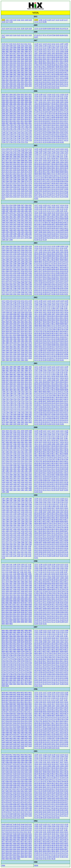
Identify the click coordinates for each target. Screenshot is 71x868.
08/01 (53, 63)
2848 (3, 114)
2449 (30, 219)
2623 (11, 172)
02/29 (36, 482)
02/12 (66, 82)
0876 (3, 634)
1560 (30, 452)
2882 (26, 104)
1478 (7, 473)
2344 (22, 250)
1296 (22, 521)
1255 (26, 531)
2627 (26, 170)
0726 (26, 669)
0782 (26, 655)
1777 (22, 395)
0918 (7, 618)
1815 (30, 386)
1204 (7, 544)
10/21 (40, 160)
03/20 (45, 78)
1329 (19, 514)
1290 (15, 523)
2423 (7, 226)
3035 (15, 63)
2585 (3, 181)
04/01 (45, 129)
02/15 (40, 136)
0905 (26, 620)
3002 (19, 71)
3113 (22, 44)
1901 (7, 367)
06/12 (49, 117)
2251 (11, 273)
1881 (22, 371)
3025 (22, 65)
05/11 (53, 71)
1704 (26, 413)
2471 (7, 215)
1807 (30, 388)
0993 (26, 599)
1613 (11, 440)
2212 (7, 283)
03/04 (53, 236)
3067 (15, 55)
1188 (7, 548)
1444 (15, 480)
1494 (7, 469)
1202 (15, 544)
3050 (19, 59)
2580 (22, 181)
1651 (19, 431)
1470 (7, 475)
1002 (22, 597)
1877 (7, 372)
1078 (7, 580)
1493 (11, 469)
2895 (7, 102)
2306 (15, 260)
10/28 (53, 158)
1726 (3, 409)
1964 (7, 347)
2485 (15, 211)
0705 (15, 674)
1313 (19, 518)
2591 (11, 179)
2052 (7, 326)
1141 (11, 564)
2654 (15, 164)
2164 (7, 294)
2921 (30, 94)
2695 (11, 155)
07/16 (53, 264)
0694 (26, 676)
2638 (15, 168)
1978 (15, 343)
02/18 (36, 193)
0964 (15, 606)
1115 (18, 570)
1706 (19, 413)
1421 (11, 486)
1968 (22, 345)
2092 (7, 316)
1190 (30, 546)
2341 (3, 252)
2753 (30, 135)
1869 (7, 374)
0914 (22, 618)
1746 (19, 403)
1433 (26, 482)
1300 (7, 521)
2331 (11, 254)
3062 (3, 57)
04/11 (49, 74)
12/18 (36, 44)
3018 (19, 67)
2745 (30, 136)
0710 (26, 672)
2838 (11, 115)
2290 (15, 264)
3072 (26, 53)
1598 (7, 444)
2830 (11, 117)
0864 (19, 636)
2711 (11, 151)
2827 (22, 117)
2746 (26, 136)
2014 (30, 333)
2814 (11, 121)
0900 (15, 622)
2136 (22, 305)
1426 (22, 484)
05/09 (62, 71)
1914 (15, 358)
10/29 (36, 50)
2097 (19, 314)
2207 (26, 283)
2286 (30, 264)
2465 (30, 215)
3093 (7, 50)
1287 (26, 523)
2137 (19, 305)
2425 (30, 224)
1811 (15, 388)
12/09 (40, 207)
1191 (26, 546)
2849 (30, 112)
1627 (19, 436)
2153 (19, 301)
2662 (15, 162)
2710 (15, 151)
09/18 (58, 55)
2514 (30, 197)
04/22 (62, 183)
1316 (7, 518)
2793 (30, 125)
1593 (26, 444)
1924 (7, 356)
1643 (19, 433)
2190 (30, 286)
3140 (26, 20)
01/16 (53, 292)
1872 (26, 372)
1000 (30, 597)
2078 (30, 318)
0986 (22, 601)
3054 (3, 59)
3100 (11, 48)
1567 (3, 452)
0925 (11, 616)
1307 (11, 520)
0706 (11, 674)
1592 (30, 444)
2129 (19, 307)
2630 (15, 170)
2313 (19, 258)
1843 (15, 380)
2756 (19, 135)
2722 (26, 142)
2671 (11, 160)
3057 (22, 57)
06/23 (58, 65)
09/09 (53, 57)
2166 (30, 292)
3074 (19, 53)
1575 (3, 450)
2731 (22, 140)
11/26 (40, 209)
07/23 (66, 262)
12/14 (45, 44)
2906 (26, 98)
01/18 (53, 140)
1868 (11, 374)
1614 (7, 440)
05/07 (66, 273)
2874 (26, 106)
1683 (15, 418)
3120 (30, 35)
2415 (7, 228)
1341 (3, 512)
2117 (3, 310)
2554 (30, 187)
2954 (19, 82)
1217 (19, 541)
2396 (19, 232)
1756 (11, 401)
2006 (30, 335)
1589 (11, 446)
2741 (15, 138)
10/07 (36, 53)
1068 (15, 582)
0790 (26, 653)
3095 (30, 48)
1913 (19, 358)
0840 (19, 642)
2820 (19, 119)
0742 (26, 665)
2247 (26, 273)
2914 (26, 96)
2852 (19, 112)
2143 (26, 303)
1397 (3, 499)
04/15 (45, 185)
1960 (22, 347)
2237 (3, 277)
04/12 (45, 74)
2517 (19, 197)
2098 (15, 314)
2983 (30, 74)
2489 (30, 209)
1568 (30, 450)
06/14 (40, 67)
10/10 (58, 51)
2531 (26, 193)
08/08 (62, 172)
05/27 (36, 226)
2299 (11, 262)
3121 (26, 35)
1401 (26, 490)
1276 (7, 527)
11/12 (45, 48)
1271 (26, 527)
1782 (3, 395)
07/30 (58, 174)
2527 (11, 195)
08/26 (45, 258)
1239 (26, 535)
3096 (26, 48)
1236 (7, 537)
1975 (26, 343)
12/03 (40, 46)
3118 (3, 44)
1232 (22, 537)
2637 (19, 168)
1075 (19, 580)
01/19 (62, 86)
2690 (30, 155)
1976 (22, 343)
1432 (30, 482)
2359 (26, 246)
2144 (22, 303)
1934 (30, 352)
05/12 (62, 121)
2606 (15, 176)
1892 (11, 369)
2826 (26, 117)
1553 (26, 454)
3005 (7, 71)
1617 (26, 438)
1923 (11, 356)
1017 (26, 593)
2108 (7, 312)
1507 (18, 465)
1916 (7, 358)
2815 (7, 121)
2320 (22, 256)
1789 (7, 393)
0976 (30, 603)
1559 (3, 454)
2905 (30, 98)
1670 (3, 422)
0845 (30, 640)
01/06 (45, 22)
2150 (30, 301)
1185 (18, 548)
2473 (30, 213)
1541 (11, 457)
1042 (22, 587)
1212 (7, 542)
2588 (22, 179)
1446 (7, 480)
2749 (15, 136)
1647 (3, 433)
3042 (19, 61)
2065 (19, 322)
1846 (3, 380)
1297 (19, 521)
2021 (3, 333)
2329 (19, 254)
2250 (15, 273)
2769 (30, 131)
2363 (11, 246)
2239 (26, 275)
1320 (22, 516)
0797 (30, 651)
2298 (15, 262)
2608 (7, 176)
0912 (30, 618)
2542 (15, 191)
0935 (3, 614)
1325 (3, 516)
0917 (11, 618)
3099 (15, 48)
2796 (19, 125)
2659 (26, 162)
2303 (26, 260)
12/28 (40, 94)
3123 (19, 35)
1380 (7, 502)
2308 (7, 260)
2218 (15, 281)
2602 (30, 176)
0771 (7, 659)
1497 (26, 467)
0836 (3, 644)
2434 (26, 222)
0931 (19, 614)
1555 (19, 454)
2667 (26, 160)
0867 (7, 636)
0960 (30, 606)
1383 (26, 500)
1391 (26, 499)
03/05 (53, 29)
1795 (15, 392)
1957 (3, 349)
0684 (3, 680)
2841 (30, 114)
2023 (26, 331)
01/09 (49, 142)
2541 (19, 191)
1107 (18, 572)
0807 (22, 649)
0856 (19, 638)
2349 (3, 250)
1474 (22, 473)
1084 (15, 578)
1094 (7, 576)
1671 (30, 420)
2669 (19, 160)
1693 (7, 416)
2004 (7, 337)
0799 (22, 651)
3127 (3, 35)
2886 (11, 104)
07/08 (49, 178)
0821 (30, 646)
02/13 (49, 136)
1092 (15, 576)
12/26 (49, 94)
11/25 (45, 209)
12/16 (45, 151)
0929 (26, 614)
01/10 (45, 142)
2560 (7, 187)
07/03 (53, 114)
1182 (30, 548)
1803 (15, 390)
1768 (26, 397)
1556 (15, 454)
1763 (15, 399)
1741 (7, 405)
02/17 (66, 135)
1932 (7, 354)
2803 (22, 123)
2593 (3, 179)
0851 (7, 640)
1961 (19, 347)
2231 (26, 277)
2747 (22, 136)
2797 (15, 125)
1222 (30, 539)
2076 (7, 320)
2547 (26, 189)
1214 (30, 541)
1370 (15, 504)
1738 (19, 405)
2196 (7, 286)
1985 (19, 341)
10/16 (40, 51)
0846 (26, 640)
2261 (3, 271)
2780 (19, 129)
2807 (7, 123)
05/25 (53, 69)
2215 (26, 281)
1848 (26, 378)
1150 (11, 556)
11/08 (66, 98)
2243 (11, 275)
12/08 (36, 153)
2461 (15, 217)
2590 (15, 179)
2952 (26, 82)
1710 (3, 413)
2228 (7, 279)
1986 (15, 341)
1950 (30, 349)
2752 (3, 136)
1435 (19, 482)
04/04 (66, 74)
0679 (22, 680)
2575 (11, 183)
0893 (11, 624)
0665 (15, 684)
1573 (11, 450)
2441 (30, 221)
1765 (7, 399)
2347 (11, 250)
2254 (30, 271)
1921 (19, 356)
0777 (15, 657)
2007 (26, 335)
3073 (22, 53)
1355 (11, 508)
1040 (30, 587)
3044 (11, 61)
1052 (15, 585)
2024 (22, 331)
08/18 (62, 170)
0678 (26, 680)
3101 (7, 48)
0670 (26, 682)
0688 (19, 678)
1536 (30, 457)
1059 (19, 584)
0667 (7, 684)
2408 (3, 230)
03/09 (45, 29)
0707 (7, 674)
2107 (11, 312)
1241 (19, 535)
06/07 (53, 67)
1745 (22, 403)
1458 (22, 477)
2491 (22, 209)
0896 (30, 622)
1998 (30, 337)
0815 (22, 648)
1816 (26, 386)
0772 (3, 659)
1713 (22, 411)
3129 (26, 29)
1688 (26, 416)
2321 (19, 256)
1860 (11, 376)
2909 (15, 98)
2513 (3, 199)
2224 (22, 279)
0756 (3, 663)
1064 (30, 582)
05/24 (58, 69)
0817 (15, 648)
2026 (15, 331)
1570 (22, 450)
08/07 (36, 63)
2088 (22, 316)
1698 (19, 414)
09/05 (45, 168)
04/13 (45, 127)
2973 (7, 78)
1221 (3, 541)
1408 (30, 488)
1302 (30, 520)
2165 (3, 294)
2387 (22, 234)
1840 (26, 380)
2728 (3, 142)
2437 (15, 222)
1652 (15, 431)
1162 (26, 552)
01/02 (53, 88)
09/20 (49, 55)
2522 (30, 195)
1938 (15, 352)
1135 (3, 566)
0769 (15, 659)
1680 (26, 418)
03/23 (66, 76)
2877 (15, 106)
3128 (30, 29)
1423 (3, 486)
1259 (11, 531)
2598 (15, 178)
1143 (3, 564)
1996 (7, 339)
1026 (22, 591)
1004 (15, 597)
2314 (15, 258)
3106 (18, 46)
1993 (19, 339)
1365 (3, 506)
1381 (3, 502)
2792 (3, 127)
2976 (26, 76)
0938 (22, 612)
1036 (15, 589)
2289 (19, 264)
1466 (22, 475)
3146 (3, 20)
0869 (30, 634)
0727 (22, 669)
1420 (15, 486)
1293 (3, 523)
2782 (11, 129)
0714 (11, 672)
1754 (19, 401)
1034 (22, 589)
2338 (15, 252)
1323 (11, 516)
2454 (11, 219)
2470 (11, 215)
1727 (30, 407)
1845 (7, 380)
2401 (30, 230)
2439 (7, 222)
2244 (7, 275)
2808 (3, 123)
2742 (11, 138)
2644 (22, 166)
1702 (3, 414)
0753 (15, 663)
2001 (19, 337)
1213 (3, 542)
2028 (7, 331)
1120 (30, 568)
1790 (3, 393)
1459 (19, 477)
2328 (22, 254)
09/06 (66, 57)
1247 (26, 533)
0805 (30, 649)
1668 (11, 422)
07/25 (40, 112)
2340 (7, 252)
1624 (30, 436)
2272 (22, 267)
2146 (15, 303)
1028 (15, 591)
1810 (18, 388)
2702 (15, 153)
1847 (30, 378)
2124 (7, 308)
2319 (26, 256)
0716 (3, 672)
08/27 (36, 170)
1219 (11, 541)
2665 (3, 162)
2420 (19, 226)
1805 (7, 390)
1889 (22, 369)
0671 (22, 682)
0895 (3, 624)
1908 (7, 360)
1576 (30, 448)
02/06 (36, 138)
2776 (3, 131)
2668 (22, 160)
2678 (15, 158)
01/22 (58, 86)
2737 (30, 138)
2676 (22, 158)
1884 (11, 371)
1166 (11, 552)
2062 (30, 322)
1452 (15, 478)
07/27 (66, 63)
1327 (26, 514)
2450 (26, 219)
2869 (15, 108)
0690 (11, 678)
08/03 (40, 174)
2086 (30, 316)
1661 (7, 424)
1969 (19, 345)
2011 (11, 335)
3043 (15, 61)
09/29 (40, 164)
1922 (15, 356)
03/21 (40, 78)
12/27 (45, 94)
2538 (30, 191)
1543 (3, 457)
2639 (11, 168)
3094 (3, 50)
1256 (22, 531)
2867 (22, 108)
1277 (3, 527)
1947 (11, 350)
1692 (11, 416)
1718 (3, 411)
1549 (11, 456)
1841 (22, 380)
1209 (18, 542)
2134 (30, 305)
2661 (19, 162)
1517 (11, 463)
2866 (26, 108)
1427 (19, 484)
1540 (15, 457)
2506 (26, 205)
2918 (11, 96)
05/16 (53, 121)
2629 (19, 170)
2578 (30, 181)
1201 (19, 544)
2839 (7, 115)
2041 (19, 328)
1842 (19, 380)
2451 (22, 219)
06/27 (36, 115)
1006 (7, 597)
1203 (11, 544)
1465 (26, 475)
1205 (3, 544)
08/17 (45, 61)
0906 (22, 620)
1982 (30, 341)
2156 (7, 301)
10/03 (45, 53)
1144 (3, 558)
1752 (26, 401)
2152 (22, 301)
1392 (22, 499)
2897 (30, 100)
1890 (19, 369)
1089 (26, 576)
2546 (30, 189)
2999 (30, 71)
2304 (22, 260)
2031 (26, 329)
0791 (22, 653)
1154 (26, 554)
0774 (26, 657)
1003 (19, 597)
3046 (3, 61)
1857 (22, 376)
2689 (3, 157)
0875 (7, 634)
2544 (7, 191)
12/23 (58, 149)
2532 (22, 193)
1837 (7, 382)
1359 (26, 506)
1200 (22, 544)
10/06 (53, 162)
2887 (7, 104)
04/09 (62, 230)
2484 (19, 211)
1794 (19, 392)
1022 (7, 593)
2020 (7, 333)
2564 (22, 185)
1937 (19, 352)
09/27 (62, 53)
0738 (11, 667)
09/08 (58, 57)
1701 (7, 414)
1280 (22, 525)
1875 (15, 372)
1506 (22, 465)
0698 (11, 676)
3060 (11, 57)
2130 (15, 307)
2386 (26, 234)
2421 (15, 226)
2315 (11, 258)
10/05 (62, 102)
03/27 (58, 76)
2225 (19, 279)
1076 (15, 580)
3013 (7, 69)
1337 (19, 512)
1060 (15, 584)
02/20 (53, 82)
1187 (11, 548)
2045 (3, 328)
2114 (14, 310)
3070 (3, 55)
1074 (22, 580)
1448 (30, 478)
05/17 (40, 71)
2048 (22, 326)
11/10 (49, 157)
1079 (3, 580)
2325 (3, 256)
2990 (3, 74)
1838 (3, 382)
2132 (7, 307)
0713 (15, 672)
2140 (7, 305)
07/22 (36, 176)
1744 (26, 403)
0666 (11, 684)
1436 (15, 482)
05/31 (36, 69)
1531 (19, 459)
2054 (30, 324)
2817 (30, 119)
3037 (7, 63)
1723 (15, 409)
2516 (22, 197)
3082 (19, 51)
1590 (7, 446)
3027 (15, 65)
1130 (22, 566)
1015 (3, 595)
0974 (7, 605)
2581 (19, 181)
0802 (11, 651)
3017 (22, 67)
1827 (15, 384)
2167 (26, 292)
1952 (22, 349)
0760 (19, 661)
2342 (30, 250)
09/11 (45, 57)
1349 (3, 510)
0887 (22, 630)
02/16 (62, 82)
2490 (26, 209)
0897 (26, 622)
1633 (26, 435)
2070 (30, 320)
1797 (7, 392)
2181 (3, 290)
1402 (22, 490)
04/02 (40, 76)
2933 (7, 88)
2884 (19, 104)
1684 (11, 418)
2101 (3, 314)
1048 (30, 585)
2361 (19, 246)
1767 (30, 397)
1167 (7, 552)
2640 (7, 168)
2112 (22, 310)
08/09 (66, 61)
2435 (22, 222)
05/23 (62, 69)
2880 (3, 106)
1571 (19, 450)
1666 (19, 422)
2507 (22, 205)
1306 (15, 520)
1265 (19, 529)
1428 (15, 484)
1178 (14, 550)
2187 (11, 288)
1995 (11, 339)
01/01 (58, 88)
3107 (15, 46)
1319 (26, 516)
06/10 (53, 179)
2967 (30, 78)
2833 (30, 115)
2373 (15, 238)
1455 (3, 478)
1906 (15, 360)
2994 (19, 72)
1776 (26, 395)
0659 (7, 686)
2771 (22, 131)
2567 (11, 185)
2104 (22, 312)
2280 (22, 265)
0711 (22, 672)
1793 (22, 392)
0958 (7, 608)
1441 (26, 480)
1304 (22, 520)
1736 (26, 405)
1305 (19, 520)
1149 (14, 556)
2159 (26, 294)
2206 (30, 283)
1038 (7, 589)
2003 (11, 337)
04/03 (40, 129)
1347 (11, 510)
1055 (3, 585)
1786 (19, 393)
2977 (22, 76)
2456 (3, 219)
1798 (3, 392)
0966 (7, 606)
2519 (11, 197)
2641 (3, 168)
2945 (22, 84)
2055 (26, 324)
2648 (7, 166)
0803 (7, 651)
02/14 (45, 136)
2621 (19, 172)
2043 (11, 328)
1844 (11, 380)
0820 (3, 648)
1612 (15, 440)
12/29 (36, 94)
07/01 (40, 461)
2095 (26, 314)
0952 (30, 608)
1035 (19, 589)
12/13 (49, 44)
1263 (26, 529)
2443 (22, 221)
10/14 (62, 160)
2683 (26, 157)
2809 (30, 121)
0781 (30, 655)
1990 (30, 339)
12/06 (40, 20)
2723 (22, 142)
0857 (15, 638)
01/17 (66, 86)
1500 (15, 467)
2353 (19, 248)
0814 (26, 648)
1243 (11, 535)
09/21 (45, 55)
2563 (26, 185)
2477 (15, 213)
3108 (11, 46)
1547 (19, 456)
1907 (11, 360)
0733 (30, 667)
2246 (30, 273)
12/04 (36, 46)
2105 (19, 312)
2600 (7, 178)
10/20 (62, 100)
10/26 (40, 50)
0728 (19, 669)
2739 (22, 138)
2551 (11, 189)
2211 (11, 283)
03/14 (36, 133)
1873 (22, 372)
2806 (11, 123)
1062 (7, 584)
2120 (22, 308)
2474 (26, 213)
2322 (15, 256)
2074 (15, 320)
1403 (19, 490)
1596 (15, 444)
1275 (11, 527)
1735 (30, 405)
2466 (26, 215)
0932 (15, 614)
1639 (3, 435)
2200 (22, 285)
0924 (15, 616)
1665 (22, 422)
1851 (15, 378)
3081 (22, 51)
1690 (19, 416)
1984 (22, 341)
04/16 (36, 74)
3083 (15, 51)
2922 (26, 94)
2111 (26, 310)
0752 (19, 663)
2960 (26, 80)
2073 (19, 320)
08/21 (36, 61)
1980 (7, 343)
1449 (26, 478)
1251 (11, 533)
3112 (26, 44)
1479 (3, 473)
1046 (7, 587)
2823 (7, 119)
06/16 (36, 67)
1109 (11, 572)
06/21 (62, 65)
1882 (19, 371)
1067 (19, 582)
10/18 (66, 50)
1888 (26, 369)
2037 (3, 329)
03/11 (66, 283)
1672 (26, 420)
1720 (26, 409)
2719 (11, 149)
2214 (30, 281)
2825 (30, 117)
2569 (3, 185)
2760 (3, 135)
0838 (26, 642)
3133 (11, 29)
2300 (7, 262)
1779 (15, 395)
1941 (3, 352)
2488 (3, 211)
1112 (29, 570)
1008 (30, 595)
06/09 (53, 117)
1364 (7, 506)
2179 (11, 290)
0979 (19, 603)
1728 (26, 407)
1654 (7, 431)
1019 (19, 593)
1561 (26, 452)
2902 (11, 100)
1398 (7, 492)
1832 (26, 382)
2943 (30, 84)
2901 (15, 100)
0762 (11, 661)
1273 (19, 527)
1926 (30, 354)
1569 (26, 450)
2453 (15, 219)
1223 (26, 539)
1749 (7, 403)
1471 (3, 475)
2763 (22, 133)
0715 (7, 672)
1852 (11, 378)
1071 (3, 582)
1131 (18, 566)
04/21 (58, 125)
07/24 (45, 112)
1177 (18, 550)
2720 (7, 149)
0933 (11, 614)
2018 (15, 333)
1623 (3, 438)
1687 (30, 416)
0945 (26, 610)
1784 (26, 393)
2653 (19, 164)
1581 (11, 448)
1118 (7, 570)
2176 (22, 290)
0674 (11, 682)
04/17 (66, 72)
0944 (30, 610)
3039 (30, 61)
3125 (11, 35)
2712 (7, 151)
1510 (7, 465)
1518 (7, 463)
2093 (3, 316)
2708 (22, 151)
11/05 (61, 48)
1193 (18, 546)
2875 (22, 106)
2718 (15, 149)
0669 (30, 682)
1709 (7, 413)
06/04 (66, 67)
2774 (11, 131)
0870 (26, 634)
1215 (26, 541)
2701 (19, 153)
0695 (22, 676)
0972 (15, 605)
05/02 (40, 72)
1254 (30, 531)
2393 (30, 232)
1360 (22, 506)
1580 (15, 448)
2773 (15, 131)
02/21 (49, 82)
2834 (26, 115)
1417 (26, 486)
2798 (11, 125)
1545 (26, 456)
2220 (7, 281)
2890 (26, 102)
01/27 (53, 195)
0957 (11, 608)
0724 (3, 671)
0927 (3, 616)
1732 (11, 407)
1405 (11, 490)
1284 (7, 525)
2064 (22, 322)
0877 (30, 632)
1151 (7, 556)
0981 (11, 603)
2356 (7, 248)
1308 (7, 520)
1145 (30, 556)
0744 (19, 665)
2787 (22, 127)
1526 (7, 461)
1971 (11, 345)
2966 (3, 80)
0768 (19, 659)
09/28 (58, 53)
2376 (3, 238)
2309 (3, 260)
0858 (11, 638)
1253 (3, 533)
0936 (30, 612)
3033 (22, 63)
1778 (19, 395)
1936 (22, 352)
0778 (11, 657)
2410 (26, 228)
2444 (19, 221)
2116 (7, 310)
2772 (19, 131)
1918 (30, 356)
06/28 (49, 65)
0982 (7, 603)
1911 (26, 358)
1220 (7, 541)
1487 (3, 471)
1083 (19, 578)
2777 (30, 129)
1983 (26, 341)
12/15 (40, 96)
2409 (30, 228)
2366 (11, 240)
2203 (11, 285)
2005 (3, 337)
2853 (15, 112)
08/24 (58, 59)
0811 (7, 649)
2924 (19, 94)
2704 (7, 153)
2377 (30, 236)
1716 (11, 411)
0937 (26, 612)
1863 (30, 374)
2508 (18, 205)
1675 (15, 420)
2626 (30, 170)
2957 (7, 82)
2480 (3, 213)
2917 (15, 96)
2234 (15, 277)
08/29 (53, 59)
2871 (7, 108)
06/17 (58, 267)
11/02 (40, 100)
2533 (19, 193)
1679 (30, 418)
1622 (7, 438)
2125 (3, 308)
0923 (19, 616)
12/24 (58, 301)
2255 (26, 271)
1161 (30, 552)
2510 (11, 205)
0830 (26, 644)
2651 (26, 164)
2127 (26, 307)
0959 (3, 608)
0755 (7, 663)
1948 (7, 350)
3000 (26, 71)
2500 (19, 207)
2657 (3, 164)
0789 (30, 653)
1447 (3, 480)
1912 (22, 358)
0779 (7, 657)
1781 (7, 395)
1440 (30, 480)
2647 (11, 166)
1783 (30, 393)
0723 (7, 671)
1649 (26, 431)
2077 (3, 320)
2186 (15, 288)
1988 (7, 341)
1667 (15, 422)
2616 (7, 174)
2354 (15, 248)
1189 (3, 548)
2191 (26, 286)
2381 (15, 236)
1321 (19, 516)
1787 (15, 393)
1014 (7, 595)
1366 (30, 504)
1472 (30, 473)
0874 (11, 634)
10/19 (62, 50)
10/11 (53, 51)
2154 (15, 301)
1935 (26, 352)
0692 (3, 678)
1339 (11, 512)
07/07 (45, 114)
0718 (26, 671)
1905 (19, 360)
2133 (3, 307)
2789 (15, 127)
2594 (30, 178)
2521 (3, 197)
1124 (14, 568)
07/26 (36, 112)
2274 (15, 267)
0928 (30, 614)
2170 (15, 292)
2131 (11, 307)
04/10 (53, 74)
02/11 (53, 193)
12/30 (36, 149)
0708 (3, 674)
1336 (22, 512)
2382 (11, 236)
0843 (7, 642)
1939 (11, 352)
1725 (7, 409)
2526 (15, 195)
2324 (7, 256)
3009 (22, 69)
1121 (26, 568)
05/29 (45, 69)
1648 (30, 431)
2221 (3, 281)
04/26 (49, 72)
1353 (19, 508)
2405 (15, 230)
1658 (19, 424)
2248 (22, 273)
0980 (15, 603)
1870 (3, 374)
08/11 (49, 172)
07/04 (53, 35)
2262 (30, 269)
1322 (15, 516)
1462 (7, 477)
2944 (26, 84)
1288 (22, 523)
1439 (3, 482)
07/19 (53, 112)
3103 (30, 46)
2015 (26, 333)
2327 (26, 254)
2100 (7, 314)
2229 (3, 279)
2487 (7, 211)
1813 (7, 388)
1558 (7, 454)
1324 (7, 516)
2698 (30, 153)
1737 (22, 405)
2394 (26, 232)
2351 (26, 248)
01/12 (36, 142)
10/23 (53, 50)
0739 (7, 667)
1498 (22, 467)
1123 (18, 568)
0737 (15, 667)
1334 (30, 512)
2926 (11, 94)
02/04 (62, 35)
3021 (7, 67)
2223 (26, 279)
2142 (30, 303)
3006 (3, 71)
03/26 (62, 76)
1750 (3, 403)
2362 (15, 246)
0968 (30, 605)
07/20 (49, 112)
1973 (3, 345)
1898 (19, 367)
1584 (30, 446)
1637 (11, 435)
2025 (19, 331)
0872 (19, 634)
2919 (7, 96)
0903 (3, 622)
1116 (14, 570)
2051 (11, 326)
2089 (19, 316)
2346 (15, 250)
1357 (3, 508)
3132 (15, 29)
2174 (30, 290)
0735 (22, 667)
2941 (7, 86)
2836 (19, 115)
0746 (11, 665)
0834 (11, 644)
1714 (19, 411)
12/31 (36, 301)
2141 (3, 305)
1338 (15, 512)
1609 (26, 440)
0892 (3, 630)
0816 (19, 648)
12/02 (62, 153)
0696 (19, 676)
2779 (22, 129)
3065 (22, 55)
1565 (11, 452)
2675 (26, 158)
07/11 (45, 35)
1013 (11, 595)
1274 (15, 527)
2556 (22, 187)
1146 (26, 556)
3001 (22, 71)
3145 (7, 20)
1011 (19, 595)
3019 (15, 67)
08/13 (58, 61)
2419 (22, 226)
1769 (22, 397)
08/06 (40, 63)
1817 (22, 386)
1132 (14, 566)
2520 (7, 197)
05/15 (58, 121)
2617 (3, 174)
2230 (30, 277)
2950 (3, 84)
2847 (7, 114)
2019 (11, 333)
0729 (15, 669)
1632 (30, 435)
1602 (22, 442)
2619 (26, 172)
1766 (3, 399)
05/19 (40, 121)
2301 (3, 262)
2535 (11, 193)
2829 (15, 117)
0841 (15, 642)
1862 (3, 376)
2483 (22, 211)
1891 (15, 369)
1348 (7, 510)
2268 (7, 269)
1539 (19, 457)
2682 (30, 157)
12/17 (40, 44)
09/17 (62, 55)
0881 (15, 632)
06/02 (66, 117)
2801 (30, 123)
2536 (7, 193)
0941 (11, 612)
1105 (26, 572)
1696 (26, 414)
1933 (3, 354)
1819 (15, 386)
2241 (19, 275)
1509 (11, 465)
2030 (30, 329)
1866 (19, 374)
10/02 (49, 53)
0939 (19, 612)
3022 (3, 67)
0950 (7, 610)
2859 (22, 110)
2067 (11, 322)
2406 (11, 230)
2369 (30, 238)
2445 (15, 221)
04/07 (62, 127)
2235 (11, 277)
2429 (15, 224)
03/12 (62, 78)
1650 (22, 431)
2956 (11, 82)
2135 (26, 305)
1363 (11, 506)
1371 (11, 504)
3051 (15, 59)
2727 (7, 142)
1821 (7, 386)
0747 (7, 665)
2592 (7, 179)
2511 (7, 205)
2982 (3, 76)
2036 (7, 329)
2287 (26, 264)
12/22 (62, 149)
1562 (22, 452)
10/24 (49, 50)
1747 (15, 403)
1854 (3, 378)
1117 (11, 570)
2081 (19, 318)
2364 (7, 246)
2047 (26, 326)
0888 (19, 630)
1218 (15, 541)
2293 (3, 264)
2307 (11, 260)
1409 (26, 488)
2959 (30, 80)
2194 (15, 286)
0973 (11, 605)
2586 (30, 179)
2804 (19, 123)
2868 (19, 108)
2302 (30, 260)
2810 (26, 121)
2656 (7, 164)
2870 (11, 108)
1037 (11, 589)
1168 (3, 552)
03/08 (36, 80)
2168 (22, 292)
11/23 (57, 20)
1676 (11, 420)
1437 (11, 482)
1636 (15, 435)
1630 (7, 436)
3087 (30, 50)
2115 (11, 310)
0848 (19, 640)
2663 (11, 162)
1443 (19, 480)
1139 (18, 564)
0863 (22, 636)
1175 (26, 550)
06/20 (66, 65)
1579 (19, 448)
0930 (22, 614)
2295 (26, 262)
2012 (7, 335)
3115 (14, 44)
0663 (22, 684)
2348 (7, 250)
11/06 (36, 100)
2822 (11, 119)
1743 (30, 403)
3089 (22, 50)
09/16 (40, 166)
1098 (22, 574)
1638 (7, 435)
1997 (3, 339)
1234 (15, 537)
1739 (15, 405)
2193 (19, 286)
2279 (26, 265)
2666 (30, 160)
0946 (22, 610)
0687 (22, 678)
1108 (14, 572)
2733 (15, 140)
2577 (3, 183)
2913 (30, 96)
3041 (22, 61)
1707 (15, 413)
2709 (18, 151)
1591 (3, 446)
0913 (26, 618)
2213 (3, 283)
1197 (3, 546)
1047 (3, 587)
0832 (19, 644)
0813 (30, 648)
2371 (22, 238)
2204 (7, 285)
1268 (7, 529)
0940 (15, 612)
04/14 (40, 74)
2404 (19, 230)
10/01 (53, 53)
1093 (11, 576)
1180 (7, 550)
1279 (26, 525)
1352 (22, 508)
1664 (26, 422)
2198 (30, 285)
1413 (11, 488)
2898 (26, 100)
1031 (3, 591)
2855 (7, 112)
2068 (7, 322)
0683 (7, 680)
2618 (30, 172)
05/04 (53, 123)
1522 (22, 461)
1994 (15, 339)
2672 (7, 160)
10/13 (66, 160)
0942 (7, 612)
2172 (7, 292)
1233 (19, 537)
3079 (30, 51)
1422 (7, 486)
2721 (3, 149)
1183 (26, 548)
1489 (26, 469)
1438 (7, 482)
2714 (30, 149)
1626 (22, 436)
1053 (11, 585)
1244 (7, 535)
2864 (3, 110)
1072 (30, 580)
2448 (3, 221)
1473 (26, 473)
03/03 (58, 35)
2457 (30, 217)
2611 (26, 174)
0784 (19, 655)
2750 (11, 136)
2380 (19, 236)
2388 (19, 234)
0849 (15, 640)
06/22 (49, 115)
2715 (26, 149)
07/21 (40, 176)
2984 (26, 74)
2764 (19, 133)
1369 (19, 504)
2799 (7, 125)
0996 (15, 599)
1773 (7, 397)
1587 (19, 446)
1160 (3, 554)
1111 (3, 572)
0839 (22, 642)
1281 (19, 525)
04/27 (40, 125)
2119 (26, 308)
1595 (19, 444)
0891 (7, 630)
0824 (19, 646)
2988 (11, 74)
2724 (19, 142)
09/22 (62, 104)
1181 (3, 550)
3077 (7, 53)
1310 (30, 518)
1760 (26, 399)
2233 (19, 277)
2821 (15, 119)
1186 (14, 548)
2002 (15, 337)
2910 (11, 98)
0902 (7, 622)
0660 (3, 686)
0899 (19, 622)
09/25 (36, 55)
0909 (11, 620)
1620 (15, 438)
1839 (30, 380)
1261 (3, 531)
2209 (18, 283)
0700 (3, 676)
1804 (11, 390)
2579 (26, 181)
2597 (19, 178)
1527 (3, 461)
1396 (7, 499)
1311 (26, 518)
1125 (11, 568)
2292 (7, 264)
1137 (26, 564)
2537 (3, 193)
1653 (11, 431)
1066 (22, 582)
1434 (22, 482)
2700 (22, 153)
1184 (22, 548)
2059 (11, 324)
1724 (11, 409)
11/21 (40, 98)
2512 (3, 205)
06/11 (45, 67)
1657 (22, 424)
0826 (11, 646)
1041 (26, 587)
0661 (30, 684)
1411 (19, 488)
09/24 (40, 55)
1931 (11, 354)
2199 (26, 285)
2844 (19, 114)
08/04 (49, 63)
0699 (7, 676)
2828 (19, 117)
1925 (3, 356)
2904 (3, 100)
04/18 (62, 72)
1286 (30, 523)
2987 (15, 74)
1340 (7, 512)
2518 (15, 197)
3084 (11, 51)
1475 (19, 473)
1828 (11, 384)
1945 (19, 350)
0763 (7, 661)
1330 (15, 514)
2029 (3, 331)
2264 (22, 269)
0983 (3, 603)
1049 (26, 585)
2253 (3, 273)
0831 (22, 644)
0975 (3, 605)
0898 (22, 622)
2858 (26, 110)
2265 (19, 269)
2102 (30, 312)
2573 (19, 183)
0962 (22, 606)
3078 (3, 53)
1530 (22, 459)
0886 (26, 630)
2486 (11, 211)
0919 (3, 618)
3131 (19, 29)
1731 (15, 407)
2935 (30, 86)
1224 (22, 539)
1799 (30, 390)
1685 (7, 418)
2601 (3, 178)
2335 (26, 252)
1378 (15, 502)
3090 (19, 50)
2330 (15, 254)
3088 (26, 50)
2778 (26, 129)
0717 (30, 671)
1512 (30, 463)
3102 (3, 48)
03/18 (40, 189)
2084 (7, 318)
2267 (11, 269)
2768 (3, 133)
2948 (11, 84)
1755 (15, 401)
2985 (22, 74)
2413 (15, 228)
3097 (22, 48)
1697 (22, 414)
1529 (26, 459)
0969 (26, 605)
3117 (7, 44)
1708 (11, 413)
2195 (11, 286)
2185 (19, 288)
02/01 (66, 35)
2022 (30, 331)
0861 (30, 636)
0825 (15, 646)
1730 (19, 407)
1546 (22, 456)
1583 (3, 448)
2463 (7, 217)
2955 (15, 82)
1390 (30, 499)
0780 (3, 657)
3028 (11, 65)
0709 (30, 672)
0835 (7, 644)
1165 (14, 552)
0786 (11, 655)
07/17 (40, 35)
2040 (22, 328)
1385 (19, 500)
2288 (22, 264)
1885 (7, 371)
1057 (26, 584)
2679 (11, 158)
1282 (15, 525)
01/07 (36, 37)
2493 (15, 209)
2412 (19, 228)
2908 (18, 98)
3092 (11, 50)
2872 (3, 108)
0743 (22, 665)
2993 (22, 72)
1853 (7, 378)
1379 (11, 502)
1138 (22, 564)
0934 (7, 614)
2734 (11, 140)
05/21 (66, 69)
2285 (3, 265)
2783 (7, 129)
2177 (19, 290)
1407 (3, 490)
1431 (3, 484)
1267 (11, 529)
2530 (30, 193)
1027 (19, 591)
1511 (3, 465)
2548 (22, 189)
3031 (30, 63)
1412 (15, 488)
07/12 (36, 114)
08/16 (53, 61)
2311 (26, 258)
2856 (3, 112)
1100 (14, 574)
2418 (26, 226)
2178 (15, 290)
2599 (11, 178)
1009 (26, 595)
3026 (19, 65)
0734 (26, 667)
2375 (7, 238)
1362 (15, 506)
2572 (22, 183)
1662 (3, 424)
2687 (11, 157)
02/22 (53, 135)
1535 (3, 459)
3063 (30, 55)
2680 (7, 158)
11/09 (49, 48)
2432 (3, 224)
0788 (3, 655)
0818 (11, 648)
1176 (22, 550)
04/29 (49, 228)
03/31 (49, 129)
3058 (19, 57)
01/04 (45, 88)
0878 (26, 632)
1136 (30, 564)
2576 (7, 183)
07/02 (45, 65)
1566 (7, 452)
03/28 (53, 76)
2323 (11, 256)
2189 (3, 288)
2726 (11, 142)
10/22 (58, 50)
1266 (15, 529)
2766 (11, 133)
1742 (3, 405)
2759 (7, 135)
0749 (30, 663)
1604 (15, 442)
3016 (26, 67)
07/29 (49, 262)
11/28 (49, 20)
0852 (3, 640)
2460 (19, 217)
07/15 (62, 176)
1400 (30, 490)
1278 (30, 525)
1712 (26, 411)
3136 (11, 22)
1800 (26, 390)
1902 (3, 367)
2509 (15, 205)
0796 (3, 653)
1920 (22, 356)
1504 (30, 465)
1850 (19, 378)
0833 (15, 644)
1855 (30, 376)
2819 (22, 119)
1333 (3, 514)
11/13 (40, 48)
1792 (26, 392)
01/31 (66, 84)
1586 (22, 446)
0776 (19, 657)
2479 (7, 213)
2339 (11, 252)
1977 (19, 343)
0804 (3, 651)
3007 (30, 69)
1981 (3, 343)
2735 (7, 140)
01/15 (58, 292)
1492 (15, 469)
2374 (11, 238)
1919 (26, 356)
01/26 (45, 86)
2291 (11, 264)
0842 (11, 642)
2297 (19, 262)
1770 (19, 397)
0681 (15, 680)
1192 (22, 546)
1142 (7, 564)
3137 (7, 22)
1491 (19, 469)
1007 (3, 597)
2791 (7, 127)
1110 (7, 572)
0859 (7, 638)
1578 (22, 448)
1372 (7, 504)
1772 (11, 397)
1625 (26, 436)
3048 (26, 59)
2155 (11, 301)
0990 (7, 601)
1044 (15, 587)
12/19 (66, 94)
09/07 (62, 57)
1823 (30, 384)
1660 (11, 424)
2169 (19, 292)
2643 (26, 166)
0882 (11, 632)
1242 (15, 535)
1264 (22, 529)
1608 (30, 440)
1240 (22, 535)
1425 (26, 484)
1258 (15, 531)
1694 (3, 416)
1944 (22, 350)
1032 (30, 589)
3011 (15, 69)
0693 (30, 676)
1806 (3, 390)
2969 (22, 78)
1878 (3, 372)
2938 (19, 86)
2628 (22, 170)
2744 (3, 138)
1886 (3, 371)
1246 (30, 533)
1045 (11, 587)
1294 (30, 521)
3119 (3, 37)
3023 (30, 65)
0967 (3, 606)
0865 (15, 636)
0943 (3, 612)
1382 (30, 500)
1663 (30, 422)
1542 (7, 457)
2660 (22, 162)
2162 (15, 294)
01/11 (36, 88)
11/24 (66, 96)
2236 (7, 277)
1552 (30, 454)
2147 (11, 303)
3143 (15, 20)
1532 (15, 459)
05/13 (40, 181)
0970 (22, 605)
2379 (22, 236)
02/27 (66, 80)
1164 (18, 552)
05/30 (40, 69)
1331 (11, 514)
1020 (15, 593)
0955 (19, 608)
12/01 (45, 96)
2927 (7, 94)
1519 (3, 463)
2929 (22, 88)
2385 (30, 234)
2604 (22, 176)
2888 (3, 104)
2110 (29, 310)
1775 (30, 395)
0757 (30, 661)
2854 (11, 112)
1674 (19, 420)
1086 (7, 578)
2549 (19, 189)
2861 (15, 110)
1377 (19, 502)
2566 (15, 185)
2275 (11, 267)
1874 (19, 372)
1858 (19, 376)
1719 (30, 409)
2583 (11, 181)
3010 (18, 69)
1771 (15, 397)
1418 (22, 486)
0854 (26, 638)
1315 (11, 518)
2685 (19, 157)
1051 (19, 585)
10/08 (66, 51)
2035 (11, 329)
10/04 (40, 53)
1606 (7, 442)
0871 (22, 634)
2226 (15, 279)
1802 (19, 390)
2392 (3, 234)
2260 (7, 271)
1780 (11, 395)
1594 (22, 444)
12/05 (66, 44)
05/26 (53, 119)
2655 (11, 164)
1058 (22, 584)
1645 (11, 433)
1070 (7, 582)
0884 (3, 632)
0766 (26, 659)
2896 (3, 102)
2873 (30, 106)
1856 (26, 376)
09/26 (66, 53)
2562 (30, 185)
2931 (15, 88)
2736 (3, 140)
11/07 (57, 48)
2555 (26, 187)
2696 (7, 155)
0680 (19, 680)
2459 (22, 217)
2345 (19, 250)
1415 (3, 488)
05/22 (36, 121)
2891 (22, 102)
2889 (30, 102)
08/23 (66, 59)
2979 (15, 76)
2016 (22, 333)
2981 (7, 76)
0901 (11, 622)
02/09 (36, 84)
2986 (19, 74)
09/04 (36, 59)
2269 (3, 269)
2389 (15, 234)
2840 (3, 115)
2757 (15, 135)
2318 (30, 256)
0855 (22, 638)
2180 (7, 290)
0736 (19, 667)
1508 (15, 465)
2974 (3, 78)
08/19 (58, 170)
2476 (19, 213)
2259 (11, 271)
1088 (30, 576)
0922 (22, 616)
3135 (3, 29)
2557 (19, 187)
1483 (19, 471)
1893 (7, 369)
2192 (22, 286)
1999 (26, 337)
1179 (11, 550)
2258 (15, 271)
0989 (11, 601)
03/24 (36, 131)
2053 (3, 326)
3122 (22, 35)
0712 (19, 672)
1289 (19, 523)
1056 (30, 584)
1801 (22, 390)
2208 (22, 283)
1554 (22, 454)
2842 (26, 114)
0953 (26, 608)
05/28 (49, 69)
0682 (11, 680)
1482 (22, 471)
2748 (19, 136)
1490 (22, 469)
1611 (19, 440)
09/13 (36, 57)
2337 (19, 252)
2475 (22, 213)
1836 (11, 382)
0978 (22, 603)
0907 (18, 620)
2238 (30, 275)
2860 (19, 110)
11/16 (36, 22)
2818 (26, 119)
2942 (3, 86)
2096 (22, 314)
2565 (19, 185)
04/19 (66, 125)
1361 (19, 506)
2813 (15, 121)
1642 (22, 433)
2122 (15, 308)
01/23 (53, 86)
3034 (19, 63)
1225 (19, 539)
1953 (19, 349)
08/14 (45, 324)
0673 (15, 682)
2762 (26, 133)
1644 (15, 433)
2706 (30, 151)
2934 (3, 88)
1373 (3, 504)
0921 (26, 616)
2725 (15, 142)
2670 (15, 160)
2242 (15, 275)
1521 (26, 461)
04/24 (53, 125)
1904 (22, 360)
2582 (15, 181)
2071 (26, 320)
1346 (15, 510)
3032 (26, 63)
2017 (19, 333)
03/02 (53, 80)
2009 (18, 335)
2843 (22, 114)
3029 (7, 65)
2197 (3, 286)
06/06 (58, 67)
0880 (19, 632)
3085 (7, 51)
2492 (19, 209)
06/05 (62, 67)
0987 (19, 601)
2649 (3, 166)
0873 (15, 634)
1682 (19, 418)
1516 (15, 463)
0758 (26, 661)
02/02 (58, 84)
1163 (22, 552)
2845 (15, 114)
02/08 (40, 84)
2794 (26, 125)
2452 (19, 219)
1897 (22, 367)
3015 (30, 67)
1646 (7, 433)
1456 (30, 477)
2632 (7, 170)
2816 (3, 121)
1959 (26, 347)
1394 (15, 499)
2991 (30, 72)
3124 (15, 35)
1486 (7, 471)
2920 (3, 96)
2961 (22, 80)
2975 (30, 76)
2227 (11, 279)
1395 (11, 499)
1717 (7, 411)
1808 (26, 388)
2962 (19, 80)
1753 (22, 401)
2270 (30, 267)
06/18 (66, 115)
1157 (14, 554)
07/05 (40, 65)
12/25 (53, 94)
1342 (30, 510)
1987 (11, 341)
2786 (26, 127)
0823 (22, 646)
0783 (22, 655)
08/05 (45, 63)
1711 (30, 411)
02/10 (53, 136)
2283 (11, 265)
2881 (30, 104)
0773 (30, 657)
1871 (30, 372)
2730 (26, 140)
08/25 (62, 59)
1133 (11, 566)
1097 (26, 574)
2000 (22, 337)
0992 (30, 599)
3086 (3, 51)
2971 (15, 78)
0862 (26, 636)
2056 (22, 324)
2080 (22, 318)
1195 (11, 546)
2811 (22, 121)
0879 (22, 632)
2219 (11, 281)
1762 (19, 399)
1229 (3, 539)
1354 (15, 508)
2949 (7, 84)
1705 (22, 413)
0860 (3, 638)
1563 (19, 452)
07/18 (36, 35)
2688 (7, 157)
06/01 (36, 119)
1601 (26, 442)
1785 (22, 393)
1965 (3, 347)
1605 (11, 442)
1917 (3, 358)
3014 (3, 69)
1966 (30, 345)
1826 (19, 384)
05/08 (66, 71)
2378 (26, 236)
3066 (19, 55)
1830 (3, 384)
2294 (30, 262)
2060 (7, 324)
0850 (11, 640)
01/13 (66, 140)
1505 (26, 465)
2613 (19, 174)
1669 (7, 422)
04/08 (66, 185)
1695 (30, 414)
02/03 (40, 138)
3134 (7, 29)
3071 (30, 53)
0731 (7, 669)
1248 (22, 533)
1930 (15, 354)
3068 (11, 55)
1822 (3, 386)
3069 (7, 55)
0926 (7, 616)
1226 (15, 539)
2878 (11, 106)
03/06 (49, 29)
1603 (19, 442)
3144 (11, 20)
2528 (7, 195)
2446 (11, 221)
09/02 (40, 59)
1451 (19, 478)
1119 (3, 570)
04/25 (49, 125)
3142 (19, 20)
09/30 (40, 104)
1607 (3, 442)
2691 (26, 155)
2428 (19, 224)
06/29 (62, 114)
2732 (19, 140)
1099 (18, 574)
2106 (15, 312)
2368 (3, 240)
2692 (22, 155)
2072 (22, 320)
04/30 (45, 72)
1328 (22, 514)
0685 (30, 678)
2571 (26, 183)
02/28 (62, 80)
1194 (14, 546)
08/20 (40, 61)
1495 (3, 469)
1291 (11, 523)
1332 (7, 514)
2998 (3, 72)
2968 (26, 78)
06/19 (62, 115)
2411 (22, 228)
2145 (19, 303)
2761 (30, 133)
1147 (22, 556)
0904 (30, 620)
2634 (30, 168)
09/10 (49, 57)
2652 (22, 164)
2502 (11, 207)
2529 (3, 195)
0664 (19, 684)
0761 (15, 661)
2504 (3, 207)
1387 (11, 500)
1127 (3, 568)
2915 (22, 96)
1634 (22, 435)
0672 (19, 682)
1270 (30, 527)
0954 (22, 608)
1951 (26, 349)
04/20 (58, 72)
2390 (11, 234)
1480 (30, 471)
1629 (11, 436)
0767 (22, 659)
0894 (7, 624)
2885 (15, 104)
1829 (7, 384)
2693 (19, 155)
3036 (11, 63)
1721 (22, 409)
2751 (7, 136)
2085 (3, 318)
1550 (7, 456)
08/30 (49, 108)
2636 (22, 168)
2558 (15, 187)
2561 (3, 187)
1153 (30, 554)
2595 (26, 178)
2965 (7, 80)
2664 (7, 162)
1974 (30, 343)
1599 (3, 444)
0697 (15, 676)
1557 (11, 454)
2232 (22, 277)
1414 (7, 488)
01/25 (49, 86)
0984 (30, 601)
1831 (30, 382)
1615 (3, 440)
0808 (18, 649)
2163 (11, 294)
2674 (30, 158)
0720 (19, 671)
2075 (11, 320)
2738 (26, 138)
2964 (11, 80)
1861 (7, 376)
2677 (19, 158)
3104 (26, 46)
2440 (3, 222)
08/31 (49, 59)
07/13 (40, 222)
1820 (11, 386)
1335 (26, 512)
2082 (15, 318)
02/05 (53, 84)
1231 (26, 537)
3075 (15, 53)
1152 (3, 556)
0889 (15, 630)
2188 (7, 288)
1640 (30, 433)
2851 (22, 112)
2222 (30, 279)
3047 (30, 59)
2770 (26, 131)
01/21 (36, 197)
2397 (15, 232)
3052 (11, 59)
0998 (7, 599)
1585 (26, 446)
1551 (3, 456)
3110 (3, 46)
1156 (18, 554)
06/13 (45, 117)
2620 (22, 172)
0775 (22, 657)
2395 (22, 232)
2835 (22, 115)
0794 (11, 653)
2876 (19, 106)
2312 (22, 258)
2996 (11, 72)
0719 (22, 671)
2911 (7, 98)
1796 (11, 392)
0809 (15, 649)
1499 (19, 467)
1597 (11, 444)
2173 (3, 292)
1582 (7, 448)
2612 (22, 174)
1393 (19, 499)
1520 (30, 461)
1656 (26, 424)
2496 (3, 209)
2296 (22, 262)
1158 (11, 554)
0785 (15, 655)
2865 (30, 108)
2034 (15, 329)
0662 (26, 684)
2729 (30, 140)
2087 (26, 316)
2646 (15, 166)
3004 (11, 71)
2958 (3, 82)
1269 (3, 529)
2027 (11, 331)
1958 (30, 347)
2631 (11, 170)
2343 (26, 250)
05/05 (49, 123)
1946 (15, 350)
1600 (30, 442)
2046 (30, 326)
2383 (7, 236)
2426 (26, 224)
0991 (3, 601)
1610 (22, 440)
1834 (19, 382)
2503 (7, 207)
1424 (30, 484)
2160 (22, 294)
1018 (22, 593)
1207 (26, 542)
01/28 (49, 195)
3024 (26, 65)
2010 (15, 335)
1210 (15, 542)
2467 (22, 215)
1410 (22, 488)
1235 (11, 537)
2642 (30, 166)
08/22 (53, 322)
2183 (26, 288)
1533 (11, 459)
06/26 (53, 65)
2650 (30, 164)
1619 (19, 438)
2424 (3, 226)
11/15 (40, 22)
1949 (3, 350)
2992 (26, 72)
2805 (15, 123)
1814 (3, 388)
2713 (3, 151)
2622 (15, 172)
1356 (7, 508)
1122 (22, 568)
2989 (7, 74)
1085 (11, 578)
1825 (22, 384)
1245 (3, 535)
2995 (15, 72)
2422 (11, 226)
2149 (3, 303)
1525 (11, 461)
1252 (7, 533)
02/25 (49, 191)
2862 (11, 110)
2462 (11, 217)
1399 (3, 492)
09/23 (58, 164)
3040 (26, 61)
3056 (26, 57)
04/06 (58, 74)
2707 (26, 151)
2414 (11, 228)
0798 (26, 651)
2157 (3, 301)
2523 (26, 195)
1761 (22, 399)
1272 (22, 527)
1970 (15, 345)
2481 (30, 211)
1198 (30, 544)
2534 (15, 193)
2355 (11, 248)
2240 (22, 275)
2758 (11, 135)
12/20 (62, 94)
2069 (3, 322)
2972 (11, 78)
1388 (7, 500)
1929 (19, 354)
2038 (30, 328)
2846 (11, 114)
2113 (18, 310)
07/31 (58, 63)
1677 (7, 420)
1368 (22, 504)
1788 (11, 393)
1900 (11, 367)
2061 (3, 324)
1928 (22, 354)
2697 (3, 155)
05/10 (58, 71)
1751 (30, 401)
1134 (7, 566)
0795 (7, 653)
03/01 (58, 29)
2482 (26, 211)
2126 (30, 307)
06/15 (36, 117)
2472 (3, 215)
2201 (19, 285)
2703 (11, 153)
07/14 (66, 112)
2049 (19, 326)
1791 (30, 392)
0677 (30, 680)
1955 (11, 349)
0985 (26, 601)
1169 (30, 550)
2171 (11, 292)
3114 (18, 44)
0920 (30, 616)
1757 (7, 401)
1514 (22, 463)
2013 (3, 335)
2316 (7, 258)
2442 (26, 221)
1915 (11, 358)
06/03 (58, 335)
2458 (26, 217)
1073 (26, 580)
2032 (22, 329)
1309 (3, 520)
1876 (11, 372)
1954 (15, 349)
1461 (11, 477)
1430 (7, 484)
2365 (3, 246)
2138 (15, 305)
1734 (3, 407)
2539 (26, 191)
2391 (7, 234)
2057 (19, 324)
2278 (30, 265)
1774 (3, 397)
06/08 (49, 67)
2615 (11, 174)
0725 (30, 669)
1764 (11, 399)
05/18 (36, 71)
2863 (7, 110)
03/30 (45, 76)
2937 (22, 86)
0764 (3, 661)
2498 (26, 207)
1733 (7, 407)
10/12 (49, 51)
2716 (22, 149)
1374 (30, 502)
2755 (22, 135)
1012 (15, 595)
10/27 (57, 158)
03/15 (58, 78)
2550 (15, 189)
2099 (11, 314)
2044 (7, 328)
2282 (15, 265)
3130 (22, 29)
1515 (19, 463)
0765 (30, 659)
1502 (7, 467)
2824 (3, 119)
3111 (30, 44)
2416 (3, 228)
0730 (11, 669)
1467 (19, 475)
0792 (19, 653)
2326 (30, 254)
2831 (7, 117)
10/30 (49, 100)
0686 (26, 678)
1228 (7, 539)
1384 (22, 500)
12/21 (58, 94)
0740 (3, 667)
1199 (26, 544)
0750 (26, 663)
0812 (3, 649)
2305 (19, 260)
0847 (22, 640)
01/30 (36, 86)
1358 (30, 506)
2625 (3, 172)
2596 (22, 178)
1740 (11, 405)
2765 (15, 133)
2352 (22, 248)
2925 (15, 94)
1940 (7, 352)
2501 (15, 207)
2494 (11, 209)
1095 (3, 576)
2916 (19, 96)
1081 (26, 578)
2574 (15, 183)
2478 (11, 213)
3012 (11, 69)
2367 (7, 240)
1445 (11, 480)
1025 (26, 591)
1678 (3, 420)
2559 (11, 187)
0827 (7, 646)
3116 (11, 44)
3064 (26, 55)
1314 (15, 518)
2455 (7, 219)
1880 (26, 371)
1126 (7, 568)
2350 (30, 248)
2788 (19, 127)
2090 (15, 316)
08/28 (58, 108)
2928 (3, 94)
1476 (15, 473)
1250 (15, 533)
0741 (30, 665)
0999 (3, 599)
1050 (22, 585)
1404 (15, 490)
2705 (3, 153)
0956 (15, 608)
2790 (11, 127)
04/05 (62, 74)
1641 (26, 433)
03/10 (45, 133)
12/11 (58, 44)
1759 (30, 399)
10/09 (62, 51)
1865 (22, 374)
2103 (26, 312)
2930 (19, 88)
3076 (11, 53)
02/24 (40, 82)
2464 (3, 217)
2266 (15, 269)
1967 (26, 345)
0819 (7, 648)
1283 (11, 525)
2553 (3, 189)
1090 (22, 576)
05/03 (36, 72)
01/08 (45, 294)
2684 (22, 157)
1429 (11, 484)
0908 (15, 620)
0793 (15, 653)
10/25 (45, 50)
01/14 (62, 29)
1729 (22, 407)
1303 (26, 520)
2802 (26, 123)
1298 (15, 521)
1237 (3, 537)
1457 (26, 477)
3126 (7, 35)
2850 (26, 112)
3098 (19, 48)
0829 (30, 644)
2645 (19, 166)
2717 (19, 149)
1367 (26, 504)
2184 (22, 288)
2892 (19, 102)
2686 (15, 157)
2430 (11, 224)
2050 (15, 326)
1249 (19, 533)
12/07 (36, 20)
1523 (19, 461)
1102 (7, 574)
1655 (3, 431)
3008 (26, 69)
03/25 (66, 232)
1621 (11, 438)
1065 (26, 582)
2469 (15, 215)
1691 (15, 416)
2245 (3, 275)
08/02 (58, 110)
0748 (3, 665)
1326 (30, 514)
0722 (11, 671)
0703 (22, 674)
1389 (3, 500)
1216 (22, 541)
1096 (30, 574)
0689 (15, 678)
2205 (3, 285)
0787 (7, 655)
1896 (26, 367)
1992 (22, 339)
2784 (3, 129)
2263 (26, 269)
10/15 (45, 51)
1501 (11, 467)
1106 (22, 572)
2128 (22, 307)
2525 (19, 195)
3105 (22, 46)
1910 (30, 358)
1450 (22, 478)
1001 (26, 597)
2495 (7, 209)
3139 (30, 20)
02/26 (36, 82)
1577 (26, 448)
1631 (3, 436)
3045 (7, 61)
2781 (15, 129)
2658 (30, 162)
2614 (15, 174)
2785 (30, 127)
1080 (30, 578)
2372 (19, 238)
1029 (11, 591)
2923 (22, 94)
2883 (22, 104)
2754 (26, 135)
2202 (15, 285)
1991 (26, 339)
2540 (22, 191)
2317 (3, 258)
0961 (26, 606)
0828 (3, 646)
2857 (30, 110)
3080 (26, 51)
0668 (3, 684)
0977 (26, 603)
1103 (3, 574)
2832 (3, 117)
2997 (7, 72)
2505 (30, 205)
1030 (7, 591)
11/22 (57, 46)
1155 (22, 554)
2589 (19, 179)
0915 (19, 618)
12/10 (36, 29)
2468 (19, 215)
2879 (7, 106)
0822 (26, 646)
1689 (22, 416)
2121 (19, 308)
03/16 (62, 131)
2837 (15, 115)
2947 (15, 84)
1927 (26, 354)
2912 (3, 98)
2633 (3, 170)
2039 (26, 328)
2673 (3, 160)
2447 (7, 221)
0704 (19, 674)
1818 (19, 386)
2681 (3, 158)
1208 (22, 542)
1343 (26, 510)
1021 (11, 593)
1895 (30, 367)
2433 (30, 222)
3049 (22, 59)
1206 (30, 542)
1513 (26, 463)
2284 (7, 265)
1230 (30, 537)
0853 (30, 638)
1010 (22, 595)
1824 (26, 384)
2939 (15, 86)
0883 (7, 632)
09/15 (45, 106)
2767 (7, 133)
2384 (3, 236)
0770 (11, 659)
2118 (30, 308)
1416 (30, 486)
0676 (3, 682)
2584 (7, 181)
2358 (30, 246)
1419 (19, 486)
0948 (15, 610)
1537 (26, 457)
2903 (7, 100)
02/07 (66, 136)
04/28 (36, 125)
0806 (26, 649)
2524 (22, 195)
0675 (7, 682)
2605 (19, 176)
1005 (11, 597)
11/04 (66, 48)
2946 (19, 84)
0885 (30, 630)
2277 (3, 267)
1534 (7, 459)
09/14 (66, 55)
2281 (19, 265)
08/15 (49, 61)
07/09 (45, 178)
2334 (30, 252)
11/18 (62, 20)
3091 (15, 50)
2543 (11, 191)
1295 (26, 521)
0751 (22, 663)
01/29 (40, 86)
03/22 (36, 78)
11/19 (66, 46)
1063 (3, 584)
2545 (3, 191)
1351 (26, 508)
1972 (7, 345)
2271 (26, 267)
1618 (22, 438)
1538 (22, 457)
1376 (22, 502)
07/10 (49, 35)
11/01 (45, 100)
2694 (15, 155)
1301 (3, 521)
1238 (30, 535)
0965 (11, 606)
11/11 (45, 157)
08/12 (62, 61)
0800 (19, 651)
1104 (29, 572)
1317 (3, 518)
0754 (11, 663)
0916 (15, 618)
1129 (26, 566)
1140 (14, 564)
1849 (22, 378)
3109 (7, 46)
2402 (26, 230)
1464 (30, 475)
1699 (15, 414)
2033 (19, 329)
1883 (15, 371)
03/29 (49, 76)
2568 (7, 185)
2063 (26, 322)
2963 (15, 80)
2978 (19, 76)
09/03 (53, 320)
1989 (3, 341)
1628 (15, 436)
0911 (3, 620)
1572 (15, 450)
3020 (11, 67)
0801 (15, 651)
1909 (3, 360)
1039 (3, 589)
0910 (7, 620)
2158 (30, 294)
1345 (19, 510)
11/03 (36, 158)
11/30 (45, 46)
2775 (7, 131)
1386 (15, 500)
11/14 (36, 48)
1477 (11, 473)
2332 (7, 254)
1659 (15, 424)
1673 (22, 420)
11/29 (45, 20)
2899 (22, 100)
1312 (22, 518)
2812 (19, 121)
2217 (19, 281)
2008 (22, 335)
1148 (18, 556)
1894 (3, 369)
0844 (3, 642)
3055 (30, 57)
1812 (11, 388)
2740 (19, 138)
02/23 (49, 135)
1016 (30, 593)
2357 (3, 248)
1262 (30, 529)
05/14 (49, 71)
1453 (11, 478)
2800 (3, 125)
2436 (19, 222)
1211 (11, 542)
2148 (7, 303)
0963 (19, 606)
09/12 (40, 57)
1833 (22, 382)
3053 (7, 59)
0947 (19, 610)
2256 (22, 271)
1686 (3, 418)
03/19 (49, 78)
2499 (22, 207)
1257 (19, 531)
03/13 (40, 133)
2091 (11, 316)
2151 (26, 301)
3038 (3, 63)
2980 (11, 76)
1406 (7, 490)
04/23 (53, 72)
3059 (15, 57)
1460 (15, 477)
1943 (26, 350)
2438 (11, 222)
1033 (26, 589)
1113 (25, 570)
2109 (3, 312)
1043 (19, 587)
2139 (11, 305)
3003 (15, 71)
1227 (11, 539)
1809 (22, 388)
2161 (19, 294)
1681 (22, 418)
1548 (15, 456)
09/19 (53, 55)
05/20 (49, 226)
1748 (11, 403)
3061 (7, 57)
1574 (7, 450)
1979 (11, 343)
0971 (19, 605)
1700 (11, 414)
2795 (22, 125)
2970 (19, 78)
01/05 (40, 88)
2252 (7, 273)
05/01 (66, 123)
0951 (3, 610)
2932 (11, 88)
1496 (30, 467)
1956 (7, 349)
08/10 (53, 172)
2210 (15, 283)
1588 (15, 446)
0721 (15, 671)
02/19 (58, 82)
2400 (3, 232)
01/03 (49, 88)
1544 (30, 456)
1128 (30, 566)
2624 (7, 172)
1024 (30, 591)
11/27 (53, 20)
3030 (3, 65)
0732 (3, 669)
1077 (11, 580)
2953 (22, 82)
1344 (22, 510)
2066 (15, 322)
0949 (11, 610)
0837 (30, 642)
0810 (11, 649)
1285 (3, 525)
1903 (26, 360)
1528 (30, 459)
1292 (7, 523)
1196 (7, 546)
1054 (7, 585)
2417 (30, 226)
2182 (30, 288)
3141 (22, 20)
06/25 (40, 267)
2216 (22, 281)
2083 (11, 318)
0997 (11, 599)
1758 (3, 401)
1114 (22, 570)
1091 (19, 576)
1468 (15, 475)
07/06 (36, 65)
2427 (22, 224)
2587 (26, 179)
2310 (30, 258)
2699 (26, 153)
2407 (7, 230)
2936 (26, 86)
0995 (19, 599)
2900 (19, 100)
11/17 (66, 20)
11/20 (45, 98)
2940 (11, 86)
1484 (15, 471)
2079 (26, 318)
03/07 (40, 80)
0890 (11, 630)
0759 (22, 661)
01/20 (45, 140)
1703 (30, 413)
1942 (30, 350)
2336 (22, 252)
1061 (11, 584)
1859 (15, 376)
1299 (11, 521)
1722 (19, 409)
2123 (11, 308)
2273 (19, 267)
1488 (30, 469)
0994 (22, 599)
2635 (26, 168)
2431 (7, 224)
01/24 (36, 140)
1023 (3, 593)
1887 (30, 369)
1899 (15, 367)
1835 (15, 382)
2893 (15, 102)
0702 (26, 674)
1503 (3, 467)
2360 (22, 246)
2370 (26, 238)
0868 (3, 636)
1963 (11, 347)
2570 (30, 183)
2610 (30, 174)
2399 (7, 232)
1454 (7, 478)
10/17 (36, 51)
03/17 (53, 78)
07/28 (66, 110)
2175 (26, 290)
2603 (26, 176)
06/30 (58, 114)
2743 (7, 138)
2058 (15, 324)
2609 (3, 176)
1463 (3, 477)
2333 (3, 254)
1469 (11, 475)
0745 (15, 665)
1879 (30, 371)
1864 (26, 374)
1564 (15, 452)
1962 (15, 347)
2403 (22, 230)
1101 (11, 574)
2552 (7, 189)
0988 (15, 601)
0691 (7, 678)
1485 (11, 471)
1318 (30, 516)
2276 (7, 267)
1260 (7, 531)
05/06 (62, 181)
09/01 (45, 59)
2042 (15, 328)
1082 (22, 578)
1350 (30, 508)
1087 (3, 578)
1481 (26, 471)
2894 (11, 102)
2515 (26, 197)
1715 (15, 411)
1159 (7, 554)
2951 (30, 82)
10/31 (49, 158)
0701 (30, 674)
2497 (30, 207)
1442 (22, 480)
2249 (19, 273)
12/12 (53, 44)
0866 (11, 636)
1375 (26, 502)
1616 (30, 438)
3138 (3, 22)
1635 (19, 435)
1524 (15, 461)
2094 (30, 314)
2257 (19, 271)
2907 (22, 98)
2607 (11, 176)
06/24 (62, 222)
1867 (15, 374)
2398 (11, 232)
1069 (11, 582)
